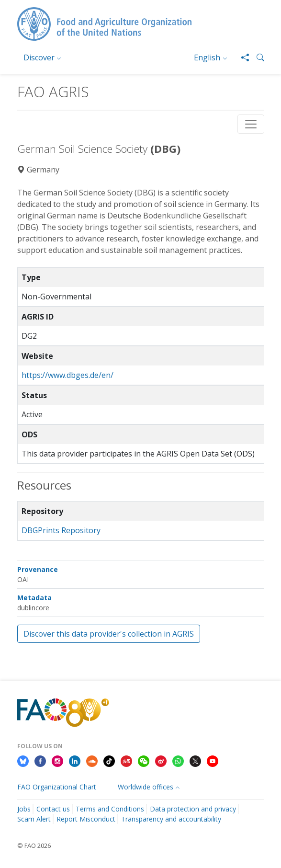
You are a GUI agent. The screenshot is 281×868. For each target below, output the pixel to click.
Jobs (24, 809)
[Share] (241, 57)
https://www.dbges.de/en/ (67, 375)
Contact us (53, 809)
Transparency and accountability (171, 819)
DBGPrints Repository (61, 530)
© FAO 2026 (34, 845)
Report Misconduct (86, 819)
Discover (39, 57)
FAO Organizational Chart (57, 787)
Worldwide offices (146, 787)
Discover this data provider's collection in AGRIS (109, 634)
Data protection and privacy (193, 809)
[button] (257, 57)
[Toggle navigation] (251, 124)
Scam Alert (34, 819)
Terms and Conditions (110, 809)
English (207, 57)
